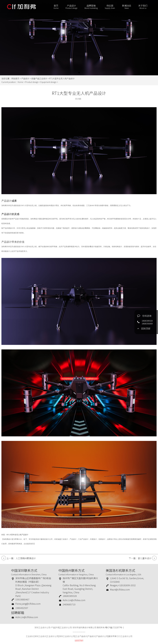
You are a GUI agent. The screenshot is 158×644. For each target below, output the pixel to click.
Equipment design (48, 82)
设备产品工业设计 (39, 78)
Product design (32, 82)
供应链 (110, 7)
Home (20, 82)
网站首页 (15, 78)
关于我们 (143, 7)
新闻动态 (127, 7)
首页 (56, 7)
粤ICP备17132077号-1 (114, 627)
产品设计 (71, 7)
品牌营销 (91, 7)
